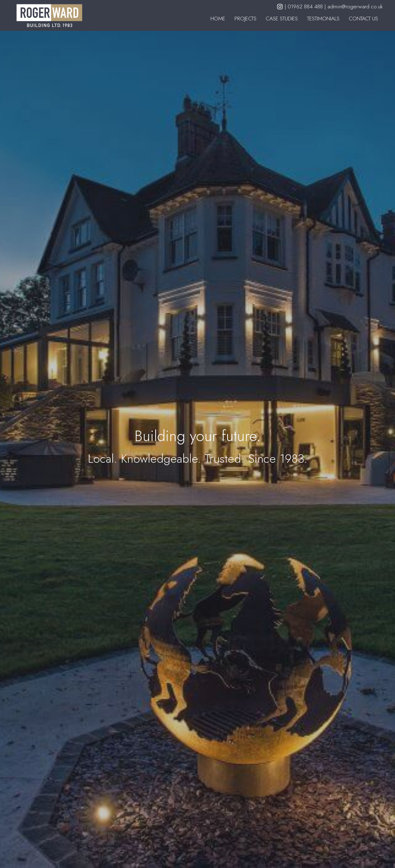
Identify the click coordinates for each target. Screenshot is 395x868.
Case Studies (282, 19)
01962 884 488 (306, 6)
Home (218, 19)
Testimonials (323, 19)
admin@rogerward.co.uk (355, 6)
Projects (245, 19)
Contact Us (363, 19)
